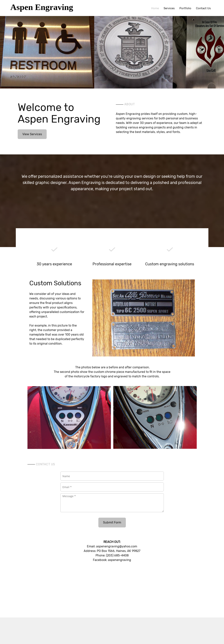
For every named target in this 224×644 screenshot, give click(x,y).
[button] (47, 51)
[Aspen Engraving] (47, 8)
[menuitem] (155, 8)
